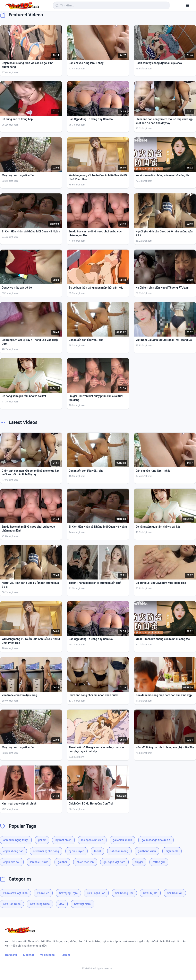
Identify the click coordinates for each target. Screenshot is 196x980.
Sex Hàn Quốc (12, 904)
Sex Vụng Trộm (68, 893)
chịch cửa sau (12, 862)
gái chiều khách (123, 840)
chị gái (139, 862)
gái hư (42, 840)
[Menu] (187, 5)
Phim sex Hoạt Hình (15, 893)
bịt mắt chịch (63, 840)
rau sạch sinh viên (92, 840)
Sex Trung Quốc (40, 904)
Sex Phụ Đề (150, 893)
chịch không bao (13, 851)
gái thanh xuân (147, 851)
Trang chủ (11, 955)
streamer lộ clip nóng (46, 851)
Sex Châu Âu (175, 893)
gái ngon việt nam (114, 862)
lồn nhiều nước (39, 862)
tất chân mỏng (119, 851)
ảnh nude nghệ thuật (16, 840)
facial (97, 851)
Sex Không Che (124, 893)
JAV (62, 904)
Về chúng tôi (48, 955)
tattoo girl (159, 862)
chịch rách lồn (85, 862)
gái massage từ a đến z (156, 840)
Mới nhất (28, 955)
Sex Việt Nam (82, 904)
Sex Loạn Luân (96, 893)
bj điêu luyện (77, 851)
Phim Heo (43, 893)
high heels (172, 851)
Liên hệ (66, 955)
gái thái (62, 862)
